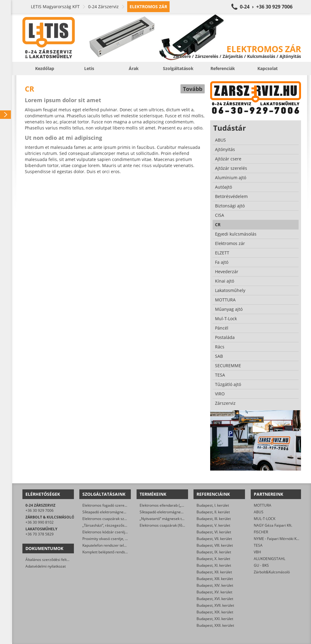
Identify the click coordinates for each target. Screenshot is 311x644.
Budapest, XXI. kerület (215, 619)
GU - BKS (261, 565)
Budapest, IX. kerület (214, 552)
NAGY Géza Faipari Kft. (273, 525)
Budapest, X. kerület (213, 559)
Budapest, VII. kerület (214, 539)
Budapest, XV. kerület (214, 592)
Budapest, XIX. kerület (215, 612)
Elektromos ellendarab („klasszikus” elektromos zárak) (185, 505)
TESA (258, 545)
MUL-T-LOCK (265, 519)
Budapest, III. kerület (214, 519)
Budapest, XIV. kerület (215, 585)
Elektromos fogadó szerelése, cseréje (114, 505)
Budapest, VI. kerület (214, 532)
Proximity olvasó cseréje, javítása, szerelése (119, 539)
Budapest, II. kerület (213, 512)
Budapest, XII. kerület (214, 572)
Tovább (193, 89)
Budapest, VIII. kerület (215, 545)
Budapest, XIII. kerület (215, 579)
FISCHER (261, 532)
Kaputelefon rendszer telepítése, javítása (117, 545)
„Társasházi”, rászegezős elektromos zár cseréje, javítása (131, 525)
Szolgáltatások (178, 68)
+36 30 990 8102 (40, 522)
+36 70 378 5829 (40, 534)
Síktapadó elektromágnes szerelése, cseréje (120, 512)
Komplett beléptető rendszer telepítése (115, 552)
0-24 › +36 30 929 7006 (266, 7)
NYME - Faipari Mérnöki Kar (277, 539)
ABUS (259, 512)
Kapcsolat (268, 68)
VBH (257, 552)
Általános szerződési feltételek (51, 560)
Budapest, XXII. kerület (215, 625)
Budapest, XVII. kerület (215, 605)
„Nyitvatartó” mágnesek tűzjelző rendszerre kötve (181, 519)
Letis (89, 68)
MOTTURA (263, 505)
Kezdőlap (45, 68)
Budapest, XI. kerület (214, 565)
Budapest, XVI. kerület (215, 599)
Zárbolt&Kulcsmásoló (272, 572)
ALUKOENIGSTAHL (270, 559)
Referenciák (223, 68)
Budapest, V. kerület (213, 525)
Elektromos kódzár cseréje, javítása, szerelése (121, 532)
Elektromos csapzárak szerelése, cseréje (117, 519)
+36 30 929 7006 (40, 510)
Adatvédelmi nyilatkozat (46, 566)
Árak (134, 68)
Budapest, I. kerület (213, 505)
